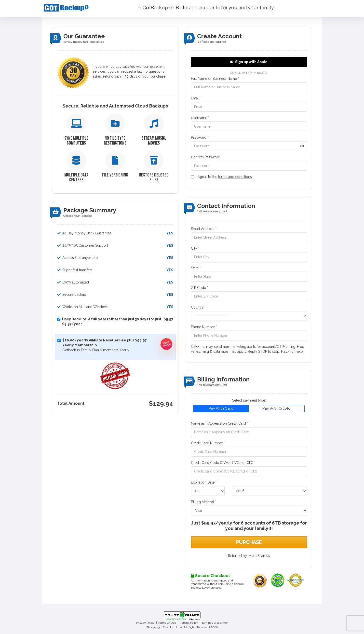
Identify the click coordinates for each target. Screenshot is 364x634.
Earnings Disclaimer (215, 623)
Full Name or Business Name (215, 79)
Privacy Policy (145, 623)
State (196, 268)
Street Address (204, 229)
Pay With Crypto (276, 408)
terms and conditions (235, 177)
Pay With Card (221, 408)
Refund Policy (189, 623)
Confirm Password (207, 157)
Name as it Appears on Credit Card (220, 423)
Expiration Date (204, 482)
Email (196, 98)
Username (200, 118)
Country (198, 307)
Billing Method (204, 502)
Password (200, 137)
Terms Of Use (167, 623)
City (195, 248)
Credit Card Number (208, 443)
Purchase (249, 542)
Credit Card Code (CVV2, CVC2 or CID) (223, 463)
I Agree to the (221, 177)
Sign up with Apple (249, 62)
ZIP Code (200, 288)
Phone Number (204, 327)
